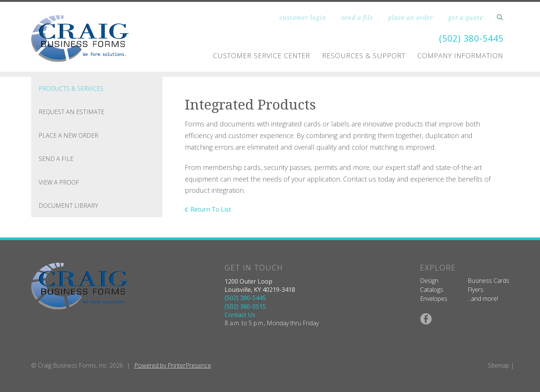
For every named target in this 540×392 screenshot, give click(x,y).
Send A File (56, 159)
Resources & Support (364, 56)
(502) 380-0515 (245, 306)
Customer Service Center (262, 56)
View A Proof (59, 182)
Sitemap (499, 365)
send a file (357, 18)
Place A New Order (68, 135)
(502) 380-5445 (469, 38)
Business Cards (488, 281)
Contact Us (240, 315)
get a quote (466, 18)
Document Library (68, 206)
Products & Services (71, 89)
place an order (411, 18)
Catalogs (432, 290)
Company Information (460, 56)
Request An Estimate (71, 112)
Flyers (475, 290)
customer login (303, 18)
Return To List (211, 209)
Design (429, 281)
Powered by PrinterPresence (173, 365)
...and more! (483, 299)
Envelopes (434, 299)
